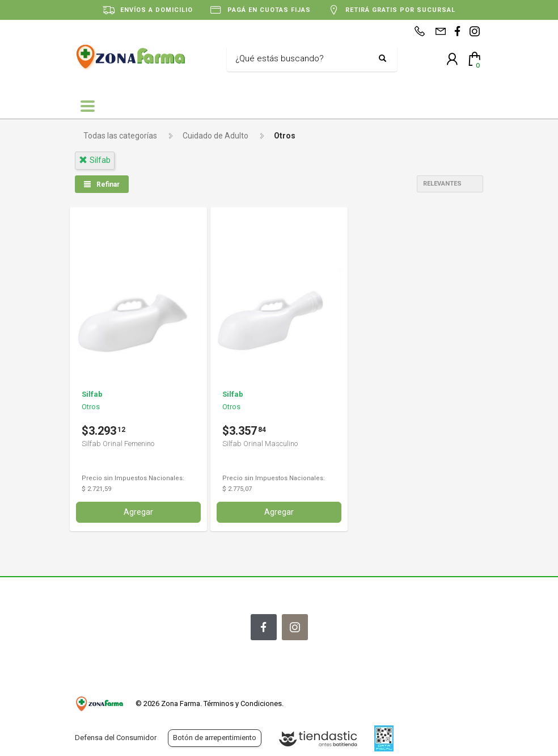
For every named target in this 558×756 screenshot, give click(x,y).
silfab (95, 160)
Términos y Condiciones (243, 703)
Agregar (138, 512)
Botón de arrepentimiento (215, 738)
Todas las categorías (120, 136)
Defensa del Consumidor (116, 738)
